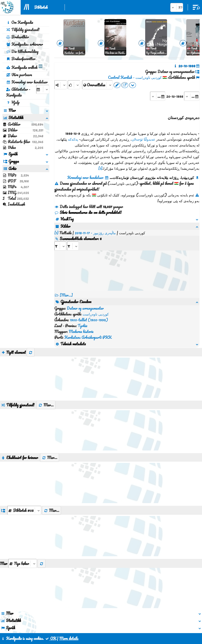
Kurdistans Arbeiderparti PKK (88, 337)
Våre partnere (19, 75)
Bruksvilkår (17, 37)
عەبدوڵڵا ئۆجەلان (143, 139)
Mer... (46, 405)
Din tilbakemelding (22, 51)
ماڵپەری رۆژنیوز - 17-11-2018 (95, 233)
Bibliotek (41, 7)
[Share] (61, 85)
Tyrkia (82, 326)
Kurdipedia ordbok (24, 67)
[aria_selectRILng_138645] (73, 246)
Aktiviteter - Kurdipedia (18, 92)
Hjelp (13, 102)
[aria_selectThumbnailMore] (22, 563)
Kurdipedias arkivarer (25, 44)
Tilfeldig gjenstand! (23, 30)
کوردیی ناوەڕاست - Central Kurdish (135, 77)
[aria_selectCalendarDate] (43, 89)
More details (69, 638)
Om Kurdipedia (20, 22)
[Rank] (74, 85)
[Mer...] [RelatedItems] (66, 295)
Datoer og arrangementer (85, 308)
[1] (100, 168)
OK (50, 638)
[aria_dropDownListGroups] (24, 510)
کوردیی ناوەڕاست (96, 314)
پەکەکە (73, 139)
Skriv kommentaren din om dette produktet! (88, 212)
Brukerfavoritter (21, 59)
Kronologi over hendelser (27, 82)
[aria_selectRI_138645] (60, 246)
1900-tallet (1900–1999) (89, 320)
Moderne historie (81, 331)
